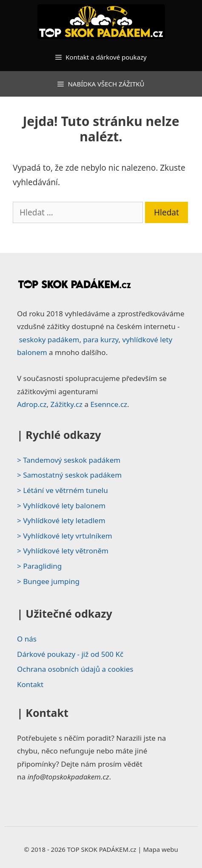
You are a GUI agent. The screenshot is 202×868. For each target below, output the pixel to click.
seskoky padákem (49, 339)
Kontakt (30, 684)
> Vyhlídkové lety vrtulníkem (65, 536)
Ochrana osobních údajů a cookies (75, 669)
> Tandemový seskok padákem (69, 460)
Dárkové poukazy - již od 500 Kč (70, 654)
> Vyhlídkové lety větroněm (63, 551)
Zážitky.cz (66, 404)
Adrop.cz (32, 404)
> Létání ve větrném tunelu (63, 490)
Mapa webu (160, 849)
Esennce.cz (109, 404)
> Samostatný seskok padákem (69, 475)
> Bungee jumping (48, 581)
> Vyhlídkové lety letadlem (61, 520)
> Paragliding (39, 566)
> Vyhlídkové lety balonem (61, 506)
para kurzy (101, 339)
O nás (27, 639)
